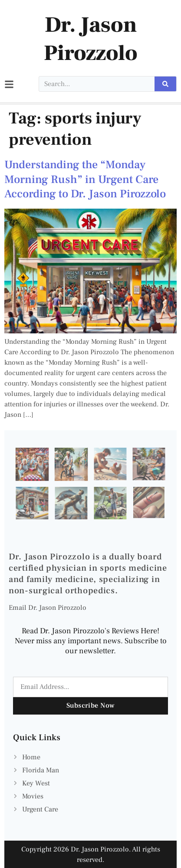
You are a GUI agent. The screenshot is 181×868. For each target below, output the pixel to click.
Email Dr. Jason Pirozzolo (48, 608)
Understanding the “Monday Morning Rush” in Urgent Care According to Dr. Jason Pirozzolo (85, 180)
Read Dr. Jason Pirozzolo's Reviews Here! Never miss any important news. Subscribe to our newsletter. (91, 641)
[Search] (165, 84)
